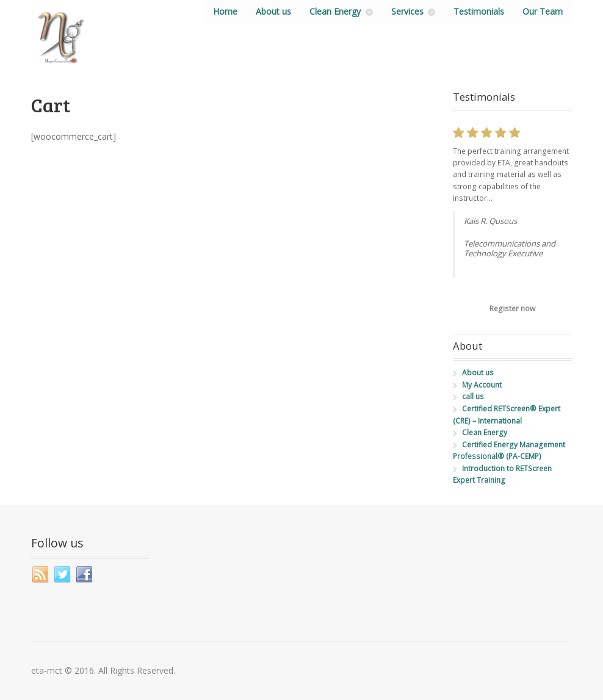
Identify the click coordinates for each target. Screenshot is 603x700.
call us (473, 396)
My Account (482, 385)
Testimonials (479, 11)
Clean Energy (335, 11)
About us (273, 11)
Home (225, 11)
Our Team (543, 11)
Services (407, 11)
